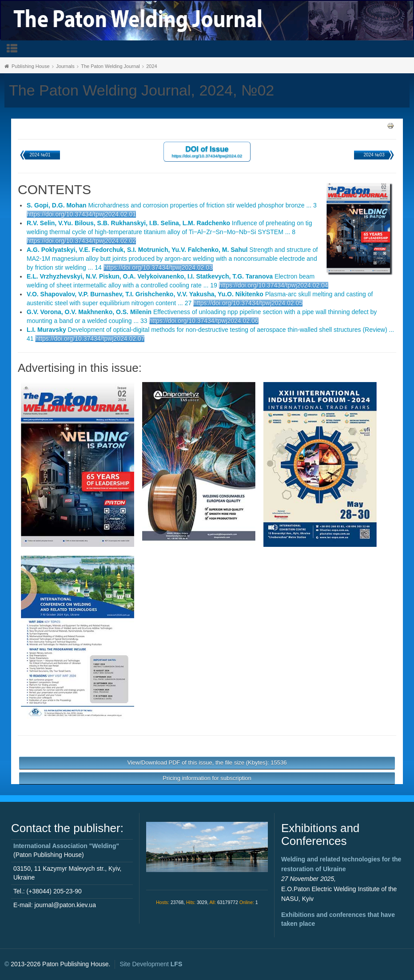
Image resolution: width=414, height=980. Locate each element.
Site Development (151, 964)
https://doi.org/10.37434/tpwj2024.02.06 (204, 321)
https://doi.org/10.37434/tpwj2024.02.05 (248, 303)
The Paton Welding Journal (110, 66)
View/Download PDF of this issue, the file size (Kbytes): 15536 (207, 763)
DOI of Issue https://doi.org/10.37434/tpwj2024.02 (207, 151)
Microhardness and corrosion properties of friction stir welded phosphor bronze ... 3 (172, 205)
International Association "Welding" (66, 846)
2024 (151, 66)
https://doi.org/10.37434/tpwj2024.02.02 (81, 241)
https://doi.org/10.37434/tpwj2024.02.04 (274, 285)
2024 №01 (40, 155)
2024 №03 (374, 155)
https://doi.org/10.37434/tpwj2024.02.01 (81, 214)
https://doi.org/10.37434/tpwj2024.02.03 (158, 267)
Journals (65, 66)
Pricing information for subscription (207, 778)
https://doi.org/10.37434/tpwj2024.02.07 (90, 339)
